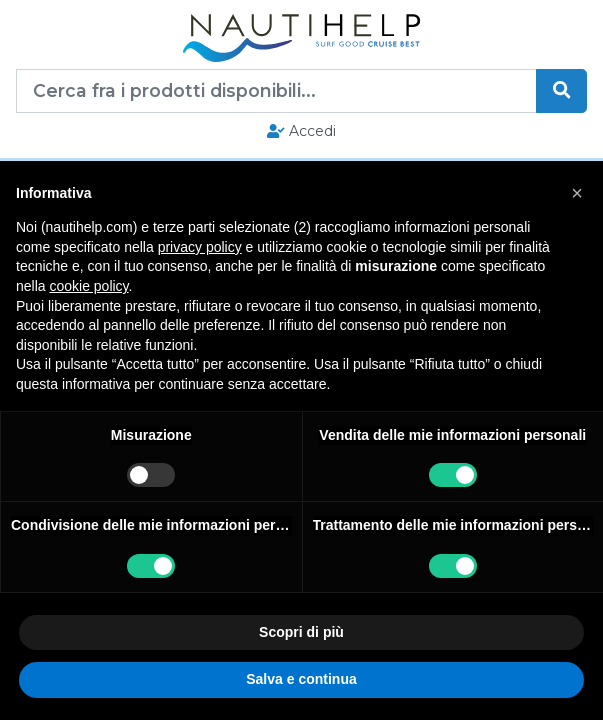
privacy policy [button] (200, 247)
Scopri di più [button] (301, 632)
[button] (577, 193)
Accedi (301, 131)
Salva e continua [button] (301, 679)
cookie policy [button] (88, 286)
